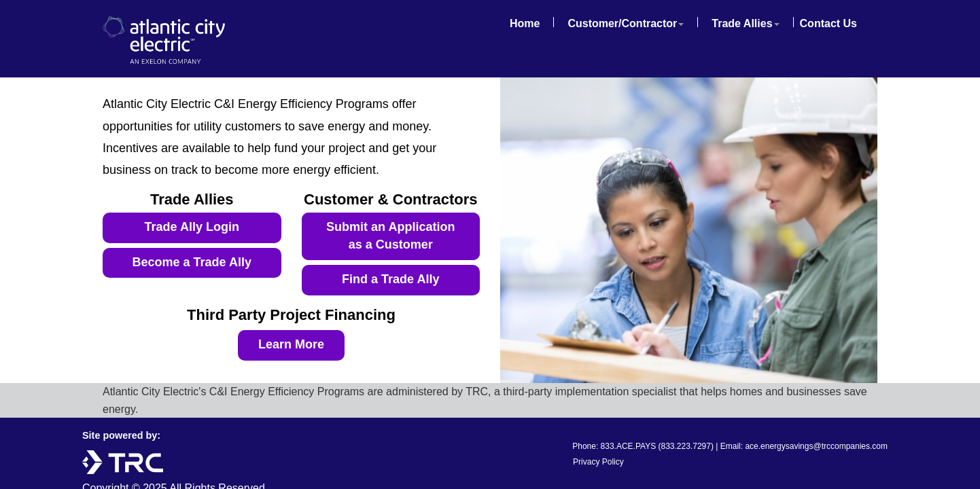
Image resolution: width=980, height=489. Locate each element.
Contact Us (828, 23)
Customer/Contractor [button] (626, 23)
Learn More (291, 344)
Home (525, 23)
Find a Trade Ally (390, 279)
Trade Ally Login (192, 227)
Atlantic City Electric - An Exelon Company (174, 40)
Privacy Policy (598, 462)
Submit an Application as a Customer (390, 236)
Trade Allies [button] (745, 23)
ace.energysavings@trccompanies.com (816, 446)
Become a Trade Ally (192, 262)
